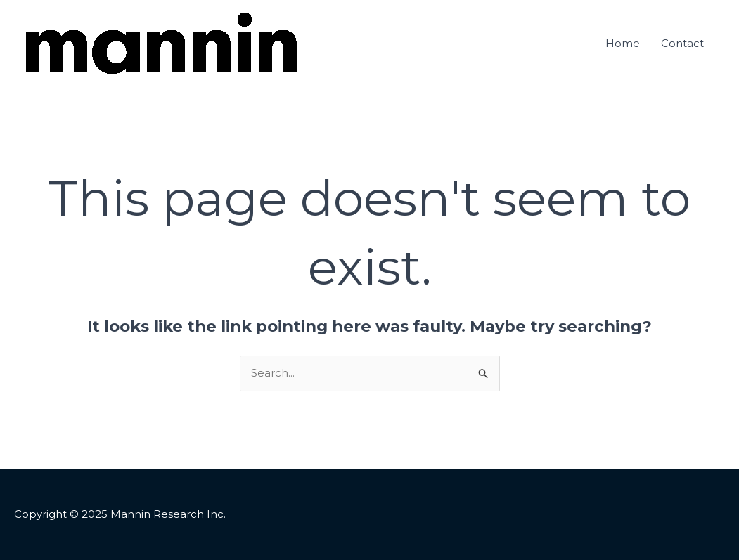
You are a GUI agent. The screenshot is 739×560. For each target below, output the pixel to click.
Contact (682, 43)
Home (623, 43)
